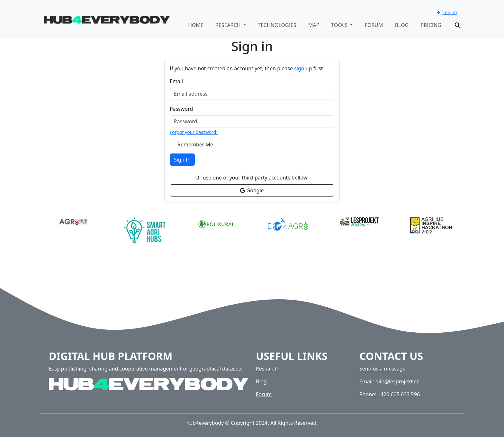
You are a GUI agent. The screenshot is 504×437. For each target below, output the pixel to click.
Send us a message (382, 369)
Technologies (277, 25)
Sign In (182, 160)
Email (176, 81)
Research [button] (229, 25)
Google (252, 190)
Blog (402, 25)
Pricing (431, 25)
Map (314, 25)
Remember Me (195, 144)
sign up (303, 68)
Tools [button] (340, 25)
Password (181, 109)
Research (267, 369)
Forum (374, 25)
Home (196, 25)
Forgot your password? (194, 132)
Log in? (447, 12)
